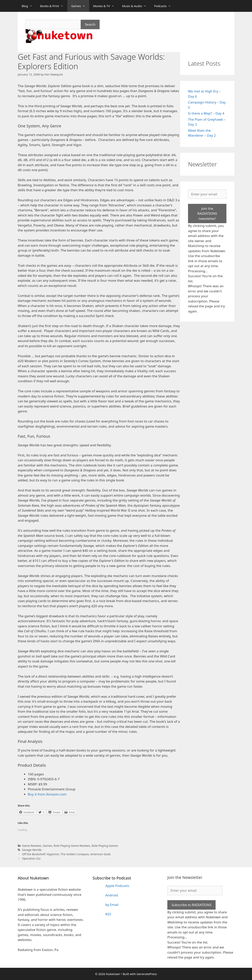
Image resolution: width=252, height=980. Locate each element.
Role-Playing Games (105, 846)
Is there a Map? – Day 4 (206, 113)
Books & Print (54, 6)
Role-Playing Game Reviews (72, 846)
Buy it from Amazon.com (47, 794)
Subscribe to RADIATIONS (191, 905)
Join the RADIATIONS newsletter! (207, 214)
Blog (29, 6)
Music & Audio (136, 6)
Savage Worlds (32, 850)
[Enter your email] (207, 194)
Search (90, 24)
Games (80, 6)
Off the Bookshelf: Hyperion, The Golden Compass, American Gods (66, 854)
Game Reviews (32, 846)
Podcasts (164, 6)
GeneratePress (147, 974)
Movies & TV (106, 6)
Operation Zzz (31, 858)
